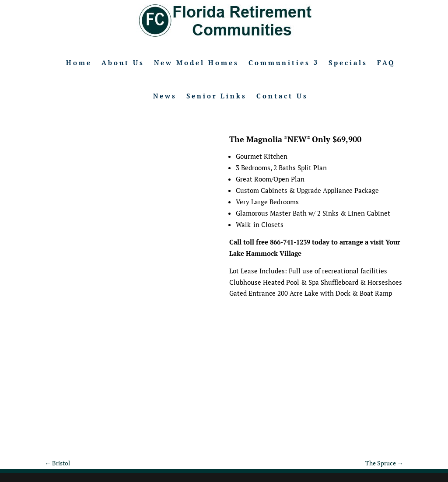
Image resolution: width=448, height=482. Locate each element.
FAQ (386, 63)
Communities (279, 63)
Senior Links (217, 96)
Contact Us (282, 96)
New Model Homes (196, 63)
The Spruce (384, 463)
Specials (348, 63)
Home (79, 63)
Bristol (57, 463)
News (165, 96)
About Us (123, 63)
